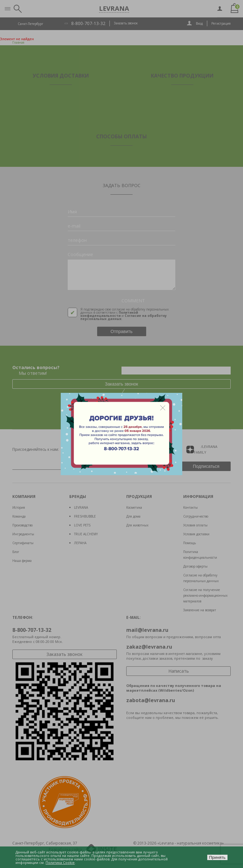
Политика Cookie (60, 862)
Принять (217, 857)
